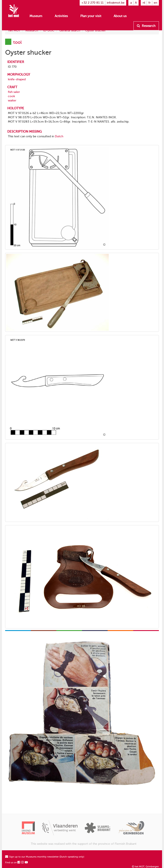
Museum (36, 16)
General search (70, 30)
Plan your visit (91, 16)
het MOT (14, 30)
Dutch (59, 136)
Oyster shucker (95, 30)
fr (149, 3)
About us (120, 16)
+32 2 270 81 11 (92, 3)
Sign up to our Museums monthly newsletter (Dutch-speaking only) (45, 857)
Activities (61, 16)
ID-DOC (49, 30)
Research (146, 26)
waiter (12, 100)
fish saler (14, 92)
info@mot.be (116, 3)
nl (144, 3)
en (155, 3)
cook (11, 96)
